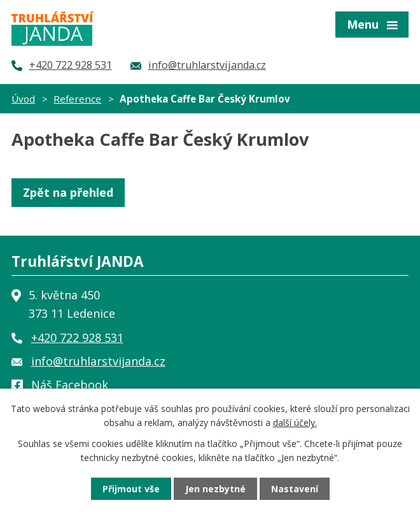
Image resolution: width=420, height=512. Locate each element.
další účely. (295, 423)
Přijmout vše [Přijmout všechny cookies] (131, 489)
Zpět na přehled (68, 192)
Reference (77, 99)
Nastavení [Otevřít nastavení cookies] (295, 489)
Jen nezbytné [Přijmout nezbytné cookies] (215, 489)
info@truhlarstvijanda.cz (98, 361)
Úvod (23, 99)
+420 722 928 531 (77, 338)
